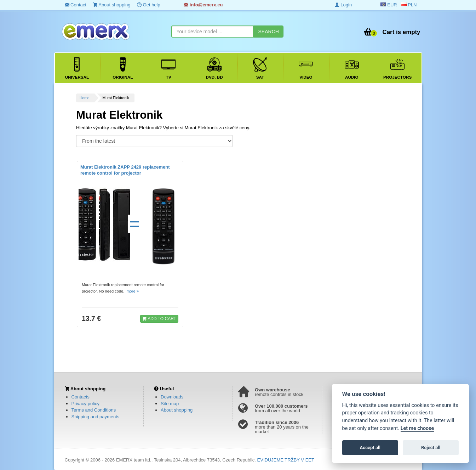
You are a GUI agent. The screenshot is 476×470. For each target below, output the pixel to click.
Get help (149, 5)
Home (85, 98)
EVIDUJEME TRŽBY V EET (286, 460)
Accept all (370, 448)
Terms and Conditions (94, 410)
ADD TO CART (159, 318)
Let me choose (417, 428)
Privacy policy (85, 404)
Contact (76, 5)
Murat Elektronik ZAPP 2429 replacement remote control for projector (125, 170)
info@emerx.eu (203, 5)
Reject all (431, 448)
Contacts (81, 397)
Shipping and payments (96, 417)
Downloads (172, 397)
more (133, 291)
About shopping (111, 5)
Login (343, 5)
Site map (170, 404)
